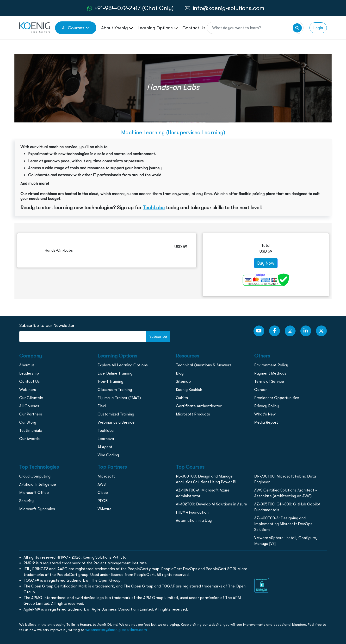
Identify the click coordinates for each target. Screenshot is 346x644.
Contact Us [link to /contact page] (194, 28)
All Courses (29, 406)
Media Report (266, 422)
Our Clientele (31, 398)
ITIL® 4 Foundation (192, 512)
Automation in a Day (194, 520)
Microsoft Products (193, 414)
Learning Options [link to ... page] (158, 28)
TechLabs (154, 208)
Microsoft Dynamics (37, 509)
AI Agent (105, 447)
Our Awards (29, 439)
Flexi (102, 406)
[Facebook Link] (275, 331)
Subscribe (158, 336)
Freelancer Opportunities (277, 398)
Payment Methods (270, 373)
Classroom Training (115, 390)
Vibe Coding (108, 455)
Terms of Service (269, 381)
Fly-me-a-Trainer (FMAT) (119, 398)
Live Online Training (115, 373)
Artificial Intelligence (38, 484)
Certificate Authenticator (199, 406)
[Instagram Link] (290, 331)
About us (27, 365)
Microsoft (106, 476)
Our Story (28, 422)
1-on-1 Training (110, 381)
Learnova (106, 439)
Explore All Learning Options (123, 365)
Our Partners (31, 414)
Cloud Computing (35, 476)
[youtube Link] (259, 331)
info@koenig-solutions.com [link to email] (229, 8)
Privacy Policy (266, 406)
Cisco (103, 493)
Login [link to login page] (318, 28)
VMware (105, 509)
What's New (265, 414)
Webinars (28, 390)
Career (260, 390)
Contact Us (29, 381)
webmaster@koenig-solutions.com (116, 630)
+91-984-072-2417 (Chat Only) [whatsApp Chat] (134, 8)
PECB (103, 501)
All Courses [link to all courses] (76, 28)
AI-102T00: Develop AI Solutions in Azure (211, 504)
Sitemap (183, 381)
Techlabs (106, 430)
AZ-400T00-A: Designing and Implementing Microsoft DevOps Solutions (283, 524)
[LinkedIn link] (306, 331)
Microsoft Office (34, 493)
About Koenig (117, 28)
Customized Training (116, 414)
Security (26, 501)
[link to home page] (35, 27)
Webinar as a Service (116, 422)
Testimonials (31, 430)
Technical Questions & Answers (204, 365)
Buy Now (266, 263)
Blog (180, 373)
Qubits (182, 398)
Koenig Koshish (189, 390)
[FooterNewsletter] (83, 337)
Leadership (29, 373)
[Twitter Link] (321, 331)
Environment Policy (271, 365)
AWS (102, 484)
